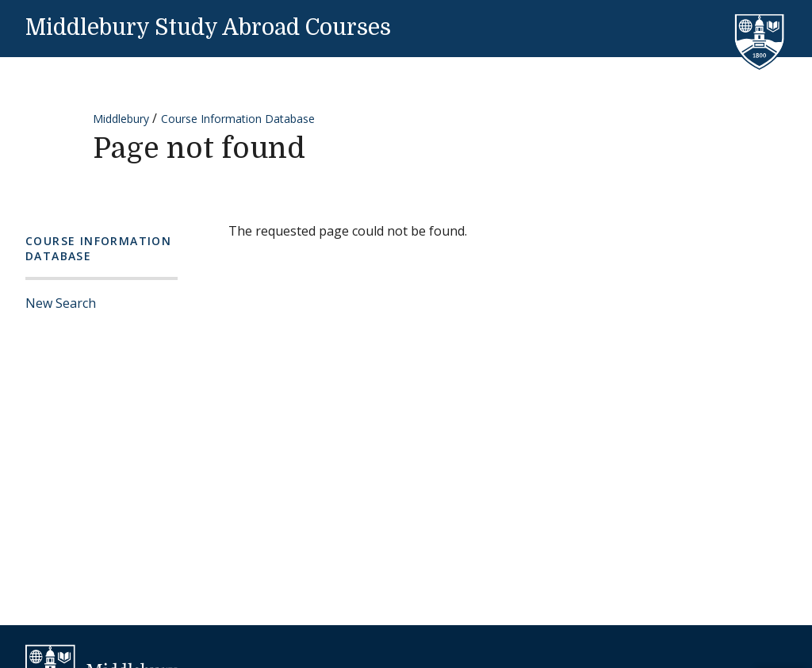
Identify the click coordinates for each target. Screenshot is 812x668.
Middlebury (121, 119)
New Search (61, 303)
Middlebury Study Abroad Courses (208, 28)
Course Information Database (238, 119)
